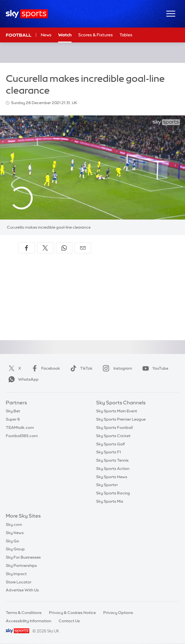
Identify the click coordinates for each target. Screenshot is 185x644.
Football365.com (22, 436)
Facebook (45, 368)
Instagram (116, 368)
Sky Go (12, 541)
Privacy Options (118, 613)
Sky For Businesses (23, 557)
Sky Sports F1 (108, 452)
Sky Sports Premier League (121, 419)
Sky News (15, 533)
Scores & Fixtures (96, 35)
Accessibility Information (28, 621)
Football (19, 35)
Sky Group (15, 549)
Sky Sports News (112, 477)
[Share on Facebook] (26, 248)
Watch (65, 35)
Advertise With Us (22, 590)
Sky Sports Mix (110, 501)
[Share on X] (45, 248)
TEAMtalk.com (20, 427)
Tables (126, 35)
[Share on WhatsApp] (64, 248)
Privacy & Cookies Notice (72, 613)
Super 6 (13, 419)
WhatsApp (22, 379)
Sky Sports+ (107, 485)
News (46, 35)
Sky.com (14, 524)
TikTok (80, 368)
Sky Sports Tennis (112, 460)
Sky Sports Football (114, 427)
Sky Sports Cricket (113, 436)
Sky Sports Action (113, 469)
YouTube (154, 368)
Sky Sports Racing (113, 493)
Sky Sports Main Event (117, 411)
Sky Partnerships (21, 565)
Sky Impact (16, 574)
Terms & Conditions (24, 613)
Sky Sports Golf (111, 444)
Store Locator (19, 582)
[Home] (27, 14)
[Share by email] (83, 248)
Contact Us (69, 621)
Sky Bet (13, 411)
